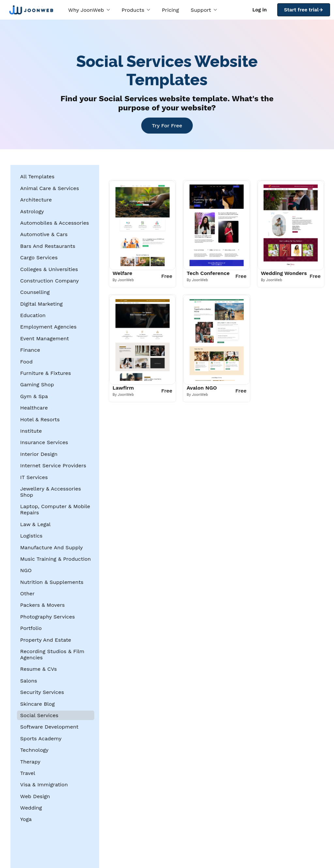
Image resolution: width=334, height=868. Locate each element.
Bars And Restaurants (48, 246)
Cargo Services (39, 257)
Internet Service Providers (53, 466)
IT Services (34, 477)
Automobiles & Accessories (55, 223)
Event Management (45, 338)
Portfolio (31, 628)
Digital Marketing (41, 304)
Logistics (31, 536)
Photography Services (48, 617)
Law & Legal (35, 524)
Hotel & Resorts (40, 419)
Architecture (36, 200)
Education (33, 315)
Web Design (35, 796)
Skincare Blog (38, 704)
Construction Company (50, 281)
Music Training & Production (56, 559)
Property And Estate (46, 640)
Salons (29, 681)
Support (204, 10)
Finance (30, 350)
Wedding (31, 808)
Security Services (42, 692)
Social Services (39, 715)
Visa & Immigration (44, 785)
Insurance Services (44, 442)
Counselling (35, 292)
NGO (26, 570)
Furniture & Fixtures (46, 373)
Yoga (26, 819)
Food (26, 362)
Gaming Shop (37, 385)
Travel (28, 773)
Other (27, 594)
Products (136, 10)
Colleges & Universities (49, 269)
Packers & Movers (43, 605)
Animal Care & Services (50, 188)
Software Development (49, 727)
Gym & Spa (34, 396)
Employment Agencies (48, 327)
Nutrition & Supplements (52, 582)
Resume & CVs (38, 669)
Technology (34, 750)
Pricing (170, 10)
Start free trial (304, 10)
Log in (260, 10)
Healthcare (34, 408)
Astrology (32, 211)
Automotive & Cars (44, 234)
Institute (31, 431)
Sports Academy (41, 739)
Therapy (30, 762)
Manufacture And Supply (52, 547)
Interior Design (39, 454)
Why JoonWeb (89, 10)
